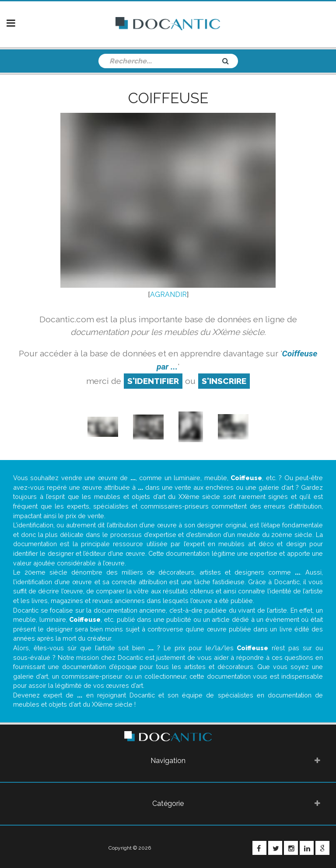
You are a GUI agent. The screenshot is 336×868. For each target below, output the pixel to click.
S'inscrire (224, 381)
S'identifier (153, 381)
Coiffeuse (168, 98)
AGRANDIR (168, 295)
